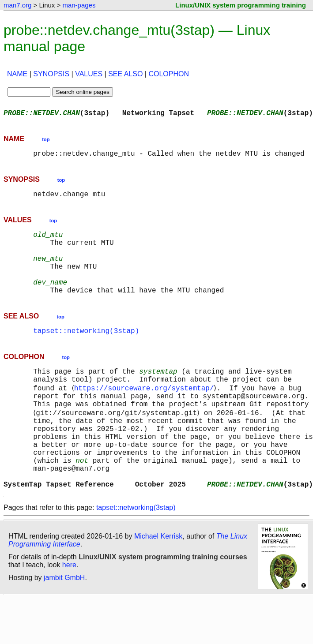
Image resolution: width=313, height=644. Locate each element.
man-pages (79, 5)
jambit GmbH (64, 623)
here (69, 611)
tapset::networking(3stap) (86, 352)
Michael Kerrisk (158, 582)
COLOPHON (169, 74)
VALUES (89, 74)
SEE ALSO (125, 74)
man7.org (17, 5)
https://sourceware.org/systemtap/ (145, 413)
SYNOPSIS (51, 74)
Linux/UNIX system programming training (241, 5)
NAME (17, 74)
